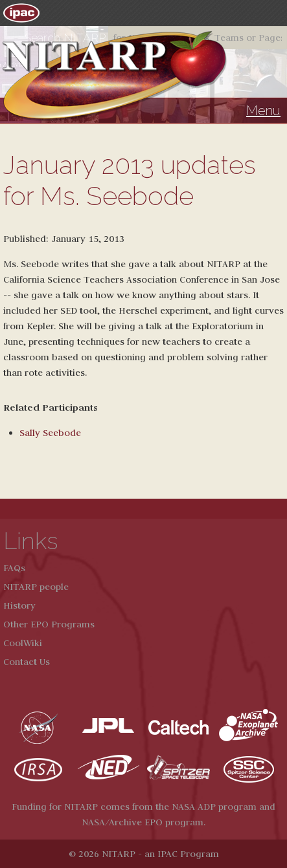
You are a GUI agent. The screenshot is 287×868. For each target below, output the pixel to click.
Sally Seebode (50, 433)
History (19, 605)
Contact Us (27, 662)
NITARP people (36, 587)
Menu (263, 111)
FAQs (14, 568)
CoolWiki (23, 643)
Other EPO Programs (49, 624)
